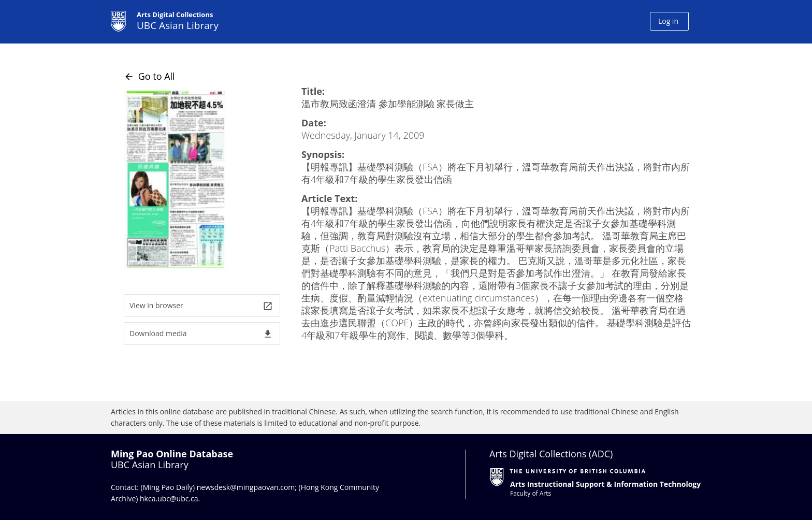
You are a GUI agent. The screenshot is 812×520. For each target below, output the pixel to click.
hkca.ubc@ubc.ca (169, 499)
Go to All (149, 76)
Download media (201, 334)
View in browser (201, 306)
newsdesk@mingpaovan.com (246, 487)
